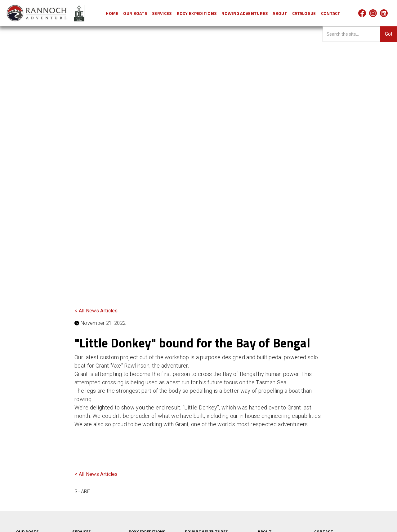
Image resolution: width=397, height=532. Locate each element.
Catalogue (304, 13)
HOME (112, 13)
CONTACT (331, 13)
